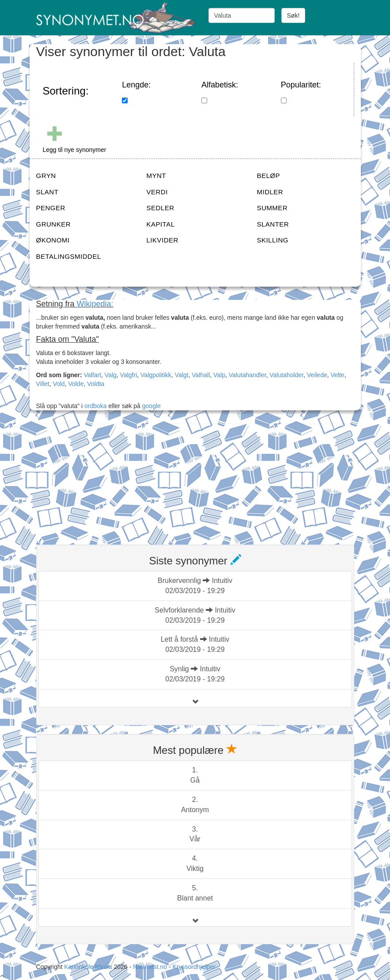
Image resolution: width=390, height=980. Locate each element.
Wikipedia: (95, 304)
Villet (43, 384)
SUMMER (273, 208)
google (151, 406)
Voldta (96, 384)
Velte (338, 375)
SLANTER (273, 224)
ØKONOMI (53, 240)
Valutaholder (286, 375)
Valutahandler (248, 375)
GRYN (46, 176)
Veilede (317, 375)
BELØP (269, 176)
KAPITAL (161, 224)
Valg (111, 375)
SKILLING (273, 240)
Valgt (182, 375)
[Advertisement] (102, 479)
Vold (59, 384)
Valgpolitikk (156, 375)
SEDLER (161, 208)
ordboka (95, 406)
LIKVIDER (163, 240)
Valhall (201, 375)
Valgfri (129, 375)
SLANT (47, 192)
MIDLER (270, 192)
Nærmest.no (150, 967)
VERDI (157, 192)
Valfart (93, 375)
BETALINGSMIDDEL (69, 256)
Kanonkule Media (89, 967)
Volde (76, 384)
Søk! (293, 15)
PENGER (51, 208)
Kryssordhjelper (194, 967)
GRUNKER (54, 224)
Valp (219, 375)
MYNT (157, 176)
